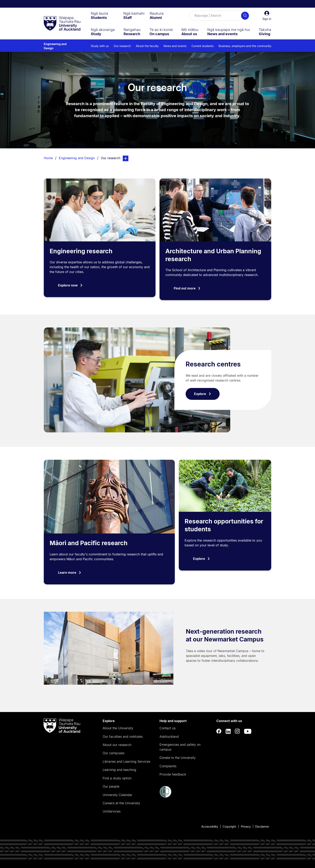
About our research (117, 745)
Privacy (246, 826)
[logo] (62, 24)
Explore (203, 394)
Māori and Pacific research (89, 543)
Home (48, 158)
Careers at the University (121, 803)
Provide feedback (173, 774)
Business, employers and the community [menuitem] (245, 46)
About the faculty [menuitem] (147, 46)
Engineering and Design (55, 46)
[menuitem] (99, 15)
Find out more (187, 288)
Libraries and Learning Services (126, 761)
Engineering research (81, 251)
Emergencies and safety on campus (180, 747)
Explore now (70, 285)
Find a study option (117, 778)
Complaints (168, 766)
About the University (118, 728)
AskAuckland (169, 737)
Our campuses (114, 753)
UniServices (112, 811)
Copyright (229, 826)
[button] (267, 16)
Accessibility (210, 826)
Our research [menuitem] (122, 46)
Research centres (213, 364)
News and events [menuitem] (175, 46)
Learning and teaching (119, 770)
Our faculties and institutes (123, 737)
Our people (111, 786)
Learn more (70, 573)
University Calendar (118, 795)
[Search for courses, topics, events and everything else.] (220, 16)
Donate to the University (178, 758)
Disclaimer (262, 826)
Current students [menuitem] (202, 46)
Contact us (168, 728)
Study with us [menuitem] (100, 46)
